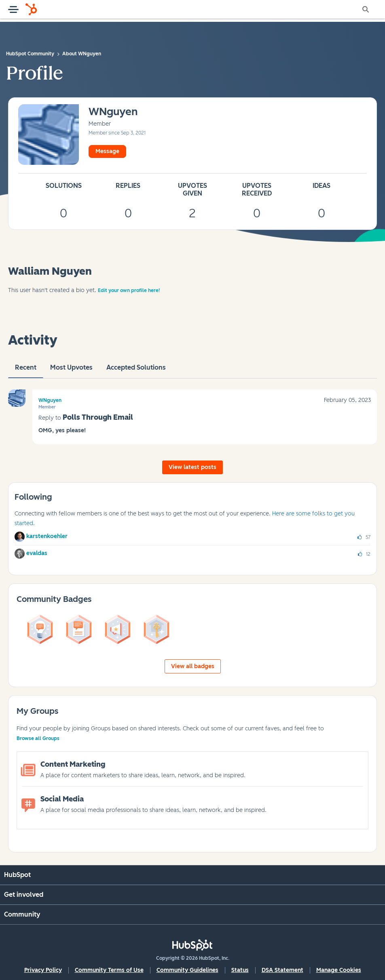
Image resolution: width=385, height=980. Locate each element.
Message (107, 151)
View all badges (193, 666)
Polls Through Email (98, 417)
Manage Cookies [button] (339, 970)
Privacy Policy (43, 970)
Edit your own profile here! (129, 290)
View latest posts (192, 467)
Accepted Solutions (136, 371)
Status (240, 970)
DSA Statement (282, 970)
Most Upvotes (71, 371)
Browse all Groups (38, 738)
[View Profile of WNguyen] (113, 112)
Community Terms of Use (109, 970)
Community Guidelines (187, 970)
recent (26, 371)
